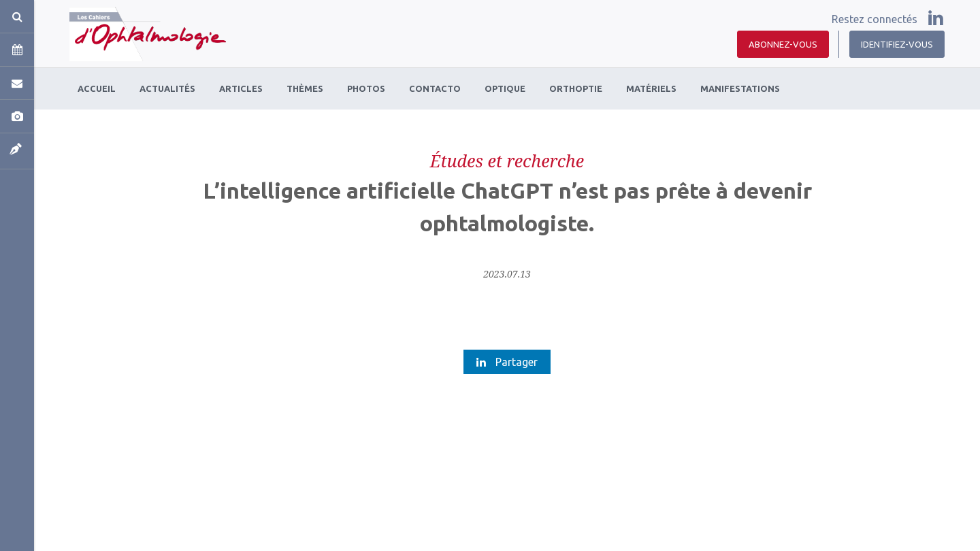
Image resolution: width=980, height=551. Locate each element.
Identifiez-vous (897, 44)
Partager (507, 362)
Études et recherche (507, 161)
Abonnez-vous (783, 44)
